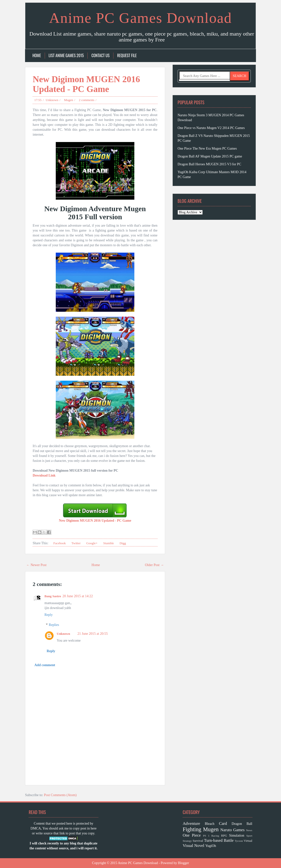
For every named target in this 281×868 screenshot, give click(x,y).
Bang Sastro (53, 596)
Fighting (192, 829)
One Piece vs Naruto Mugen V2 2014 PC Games (211, 128)
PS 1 (206, 836)
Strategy (187, 841)
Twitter (76, 543)
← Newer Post (36, 565)
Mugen (69, 100)
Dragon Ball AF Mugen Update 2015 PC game (210, 156)
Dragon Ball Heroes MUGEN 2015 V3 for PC (209, 164)
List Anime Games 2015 (66, 56)
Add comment (45, 665)
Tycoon (239, 841)
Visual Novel (194, 846)
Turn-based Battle (219, 840)
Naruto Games (232, 830)
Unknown (52, 100)
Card (223, 823)
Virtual (248, 841)
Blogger (183, 863)
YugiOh (211, 846)
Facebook (59, 543)
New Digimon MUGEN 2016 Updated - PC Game (86, 84)
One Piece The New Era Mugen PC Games (207, 149)
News (249, 830)
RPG (224, 836)
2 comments (87, 100)
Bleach (210, 824)
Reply (49, 615)
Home (37, 56)
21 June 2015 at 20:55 (93, 634)
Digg (122, 543)
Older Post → (154, 565)
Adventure (191, 823)
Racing (215, 836)
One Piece (192, 835)
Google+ (91, 543)
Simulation (237, 836)
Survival (198, 841)
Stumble (108, 543)
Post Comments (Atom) (60, 795)
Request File (127, 56)
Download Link (44, 475)
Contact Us (100, 56)
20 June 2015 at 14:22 (78, 596)
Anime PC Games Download (140, 18)
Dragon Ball (242, 824)
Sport (249, 836)
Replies (54, 625)
